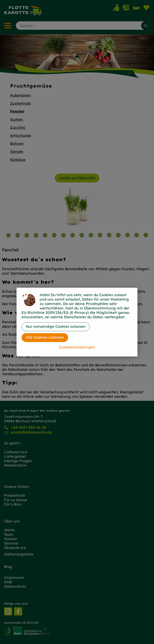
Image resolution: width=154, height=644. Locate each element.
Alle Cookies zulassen (45, 337)
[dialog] (77, 322)
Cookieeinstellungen (77, 347)
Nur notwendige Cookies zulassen (56, 326)
